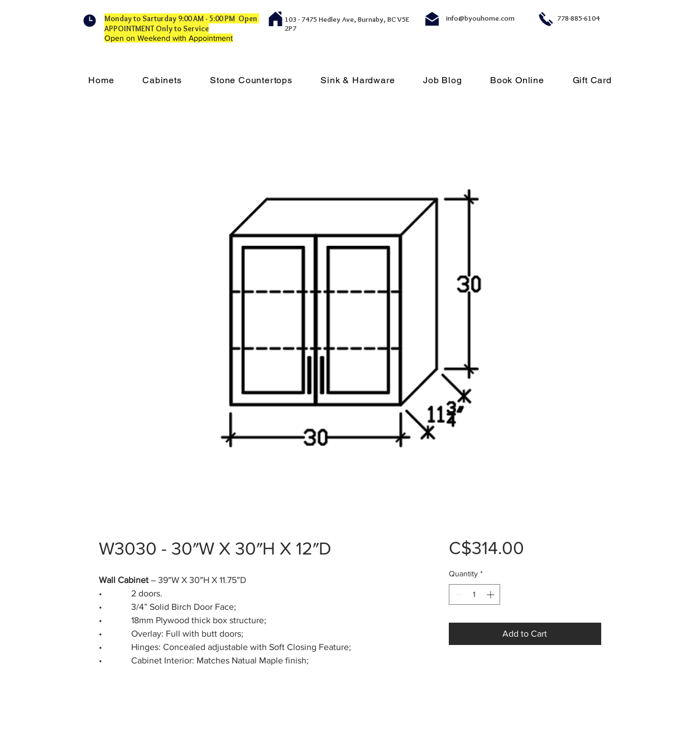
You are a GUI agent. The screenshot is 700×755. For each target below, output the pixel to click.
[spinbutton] (474, 594)
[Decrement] (457, 594)
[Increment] (492, 594)
